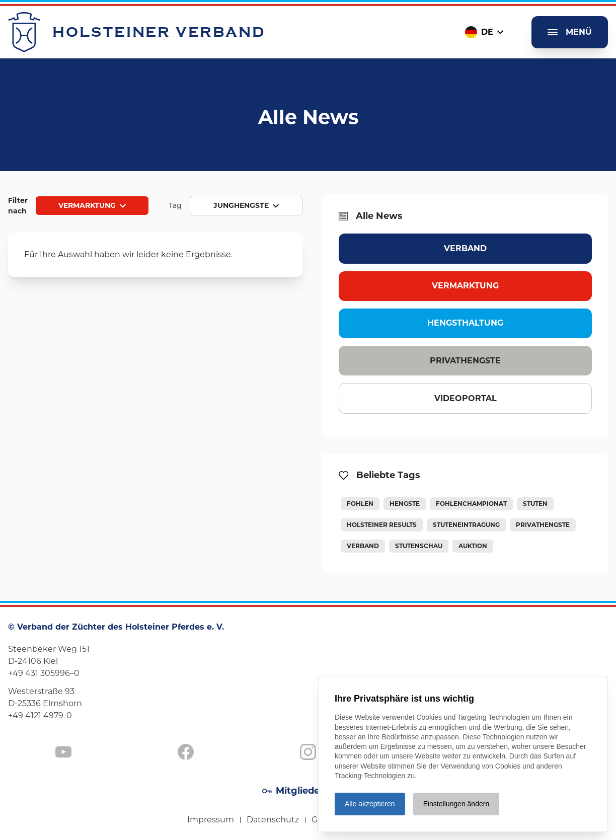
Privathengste (465, 361)
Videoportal (466, 398)
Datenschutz (273, 820)
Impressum (211, 820)
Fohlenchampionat (471, 504)
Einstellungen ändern (456, 804)
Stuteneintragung (466, 525)
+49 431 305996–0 (44, 673)
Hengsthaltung (465, 323)
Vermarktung (465, 286)
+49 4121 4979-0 (40, 715)
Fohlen (360, 504)
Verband (465, 248)
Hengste (405, 504)
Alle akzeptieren (370, 804)
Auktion (473, 546)
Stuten (535, 504)
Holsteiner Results (382, 525)
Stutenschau (419, 546)
